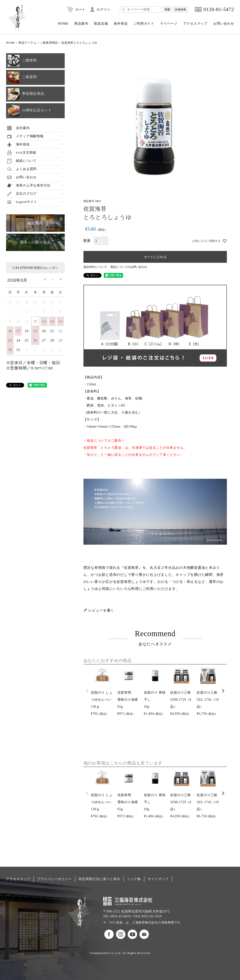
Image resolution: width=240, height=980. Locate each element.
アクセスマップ (195, 23)
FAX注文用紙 (26, 153)
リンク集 (134, 879)
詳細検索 (180, 9)
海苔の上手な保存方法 (33, 185)
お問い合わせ (224, 23)
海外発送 (121, 23)
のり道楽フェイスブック (109, 934)
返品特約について (95, 267)
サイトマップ (158, 879)
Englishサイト (27, 202)
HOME (63, 23)
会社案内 (23, 128)
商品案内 (81, 23)
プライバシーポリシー (54, 879)
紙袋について (26, 161)
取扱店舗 (101, 23)
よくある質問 (26, 169)
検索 (167, 9)
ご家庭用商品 (49, 43)
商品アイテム (28, 43)
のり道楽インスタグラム (121, 934)
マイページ (169, 23)
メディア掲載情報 (30, 136)
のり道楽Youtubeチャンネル (132, 934)
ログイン (103, 9)
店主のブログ (26, 194)
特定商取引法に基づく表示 (99, 879)
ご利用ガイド (144, 23)
